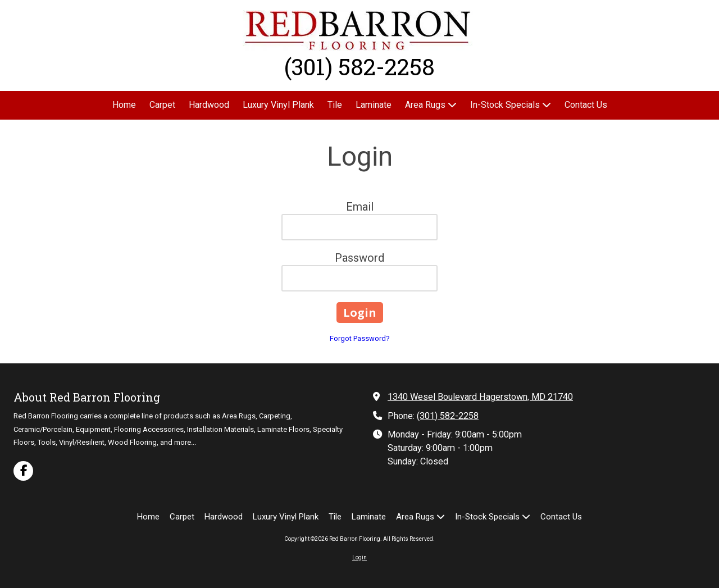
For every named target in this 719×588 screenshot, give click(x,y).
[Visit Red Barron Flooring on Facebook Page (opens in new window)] (23, 471)
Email (360, 207)
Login (359, 557)
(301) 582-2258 (448, 416)
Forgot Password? (360, 338)
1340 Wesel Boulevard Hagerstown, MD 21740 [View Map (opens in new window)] (480, 397)
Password (359, 258)
